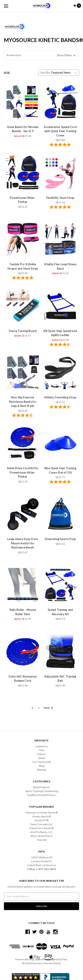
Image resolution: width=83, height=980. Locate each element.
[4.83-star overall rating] (23, 278)
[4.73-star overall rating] (60, 345)
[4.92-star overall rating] (60, 207)
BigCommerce (38, 959)
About (42, 758)
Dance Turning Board (23, 331)
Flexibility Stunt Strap (60, 198)
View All (41, 840)
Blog (42, 766)
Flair (65, 959)
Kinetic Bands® (42, 816)
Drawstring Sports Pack (60, 539)
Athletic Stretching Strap (60, 397)
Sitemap (41, 770)
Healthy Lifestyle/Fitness (42, 795)
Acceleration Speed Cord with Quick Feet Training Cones (60, 131)
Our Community (42, 762)
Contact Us (41, 746)
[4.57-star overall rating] (23, 416)
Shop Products (41, 787)
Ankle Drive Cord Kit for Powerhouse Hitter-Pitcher (23, 472)
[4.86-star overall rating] (60, 145)
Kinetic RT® (42, 820)
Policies (42, 754)
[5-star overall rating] (60, 482)
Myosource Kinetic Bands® (42, 813)
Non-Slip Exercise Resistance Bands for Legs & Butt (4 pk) (23, 402)
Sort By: (46, 73)
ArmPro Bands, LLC (42, 832)
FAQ (42, 750)
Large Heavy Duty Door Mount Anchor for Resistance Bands (23, 543)
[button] (41, 55)
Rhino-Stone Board (41, 836)
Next (48, 708)
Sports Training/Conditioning (42, 791)
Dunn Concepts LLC (42, 824)
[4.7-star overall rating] (60, 407)
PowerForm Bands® (41, 828)
